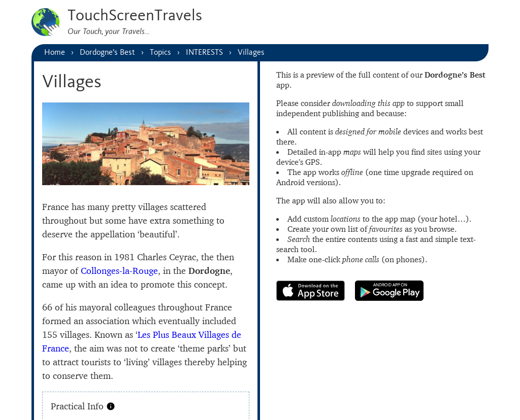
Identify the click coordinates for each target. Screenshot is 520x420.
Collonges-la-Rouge (119, 271)
